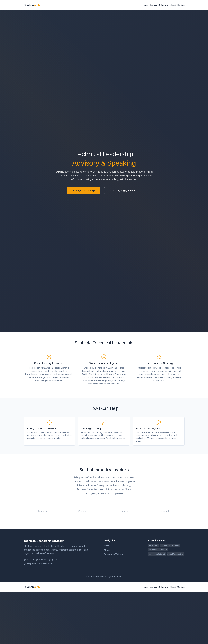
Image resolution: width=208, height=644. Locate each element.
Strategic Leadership (84, 190)
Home (145, 5)
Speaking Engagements (123, 190)
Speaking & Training (159, 5)
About (173, 5)
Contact (181, 5)
